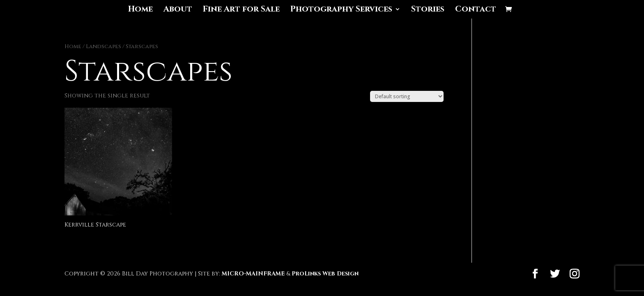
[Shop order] (407, 96)
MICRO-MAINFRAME (253, 274)
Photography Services (341, 10)
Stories (428, 10)
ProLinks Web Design (325, 274)
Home (140, 10)
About (178, 10)
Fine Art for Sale (241, 10)
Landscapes (103, 46)
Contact (476, 10)
